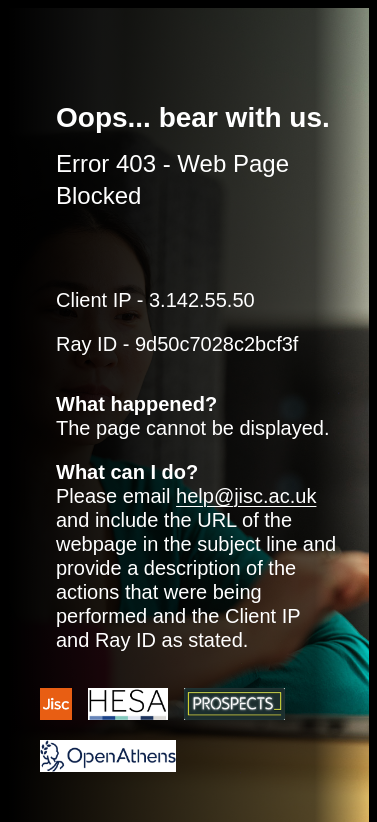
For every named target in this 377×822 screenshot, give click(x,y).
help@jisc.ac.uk (246, 496)
